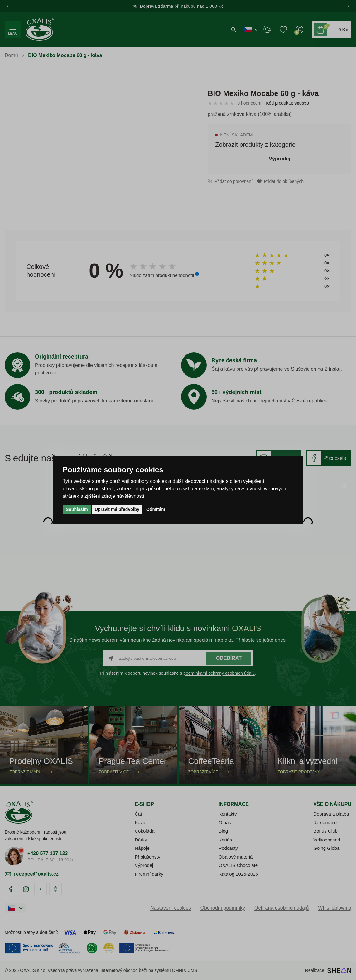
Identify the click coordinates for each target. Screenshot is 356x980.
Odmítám (156, 509)
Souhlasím (77, 509)
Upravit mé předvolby (117, 509)
